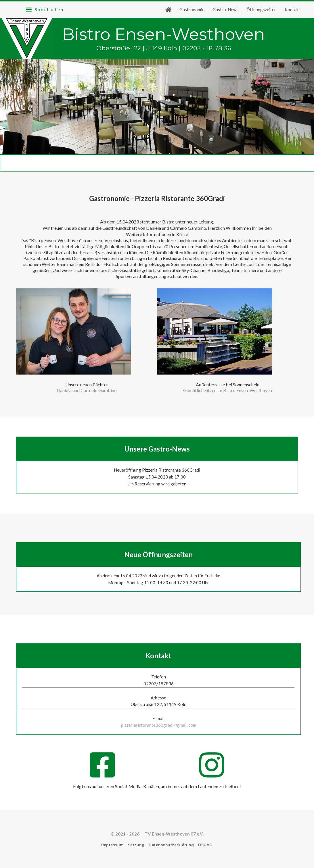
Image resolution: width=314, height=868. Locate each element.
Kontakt (292, 9)
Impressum (112, 845)
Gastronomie (192, 9)
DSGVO (205, 845)
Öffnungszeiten (262, 9)
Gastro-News (225, 9)
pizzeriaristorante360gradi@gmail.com (159, 725)
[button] (45, 9)
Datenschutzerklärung (171, 845)
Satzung (136, 845)
